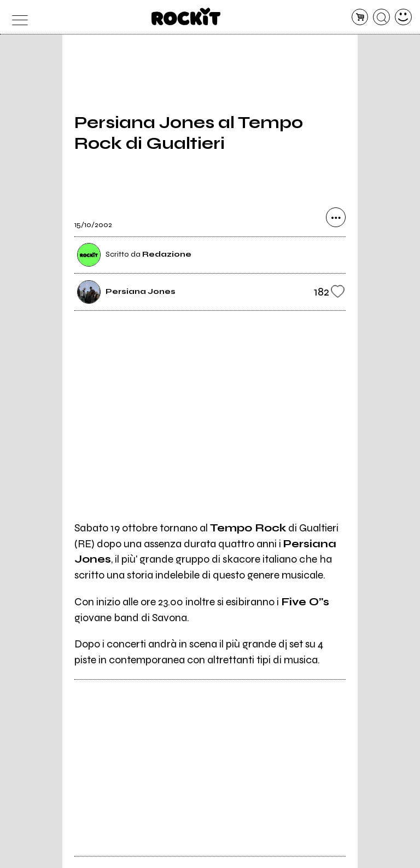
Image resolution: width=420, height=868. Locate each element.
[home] (186, 16)
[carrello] (360, 17)
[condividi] (336, 217)
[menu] (17, 17)
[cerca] (381, 17)
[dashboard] (403, 17)
